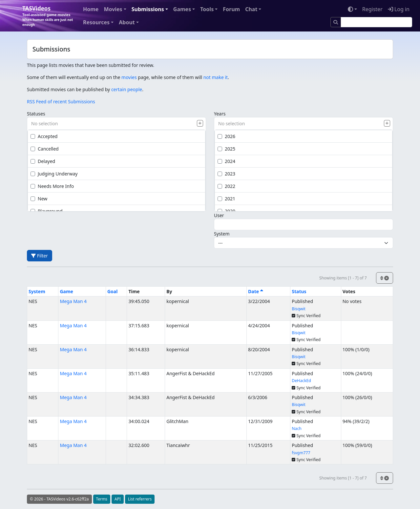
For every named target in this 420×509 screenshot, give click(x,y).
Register (372, 9)
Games (182, 9)
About (127, 22)
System (222, 234)
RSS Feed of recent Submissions (61, 102)
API (118, 499)
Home (91, 9)
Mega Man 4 (73, 301)
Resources (96, 22)
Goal (112, 291)
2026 (226, 136)
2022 (226, 186)
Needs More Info (52, 186)
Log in (399, 9)
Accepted (44, 136)
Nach (297, 428)
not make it (216, 77)
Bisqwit (299, 309)
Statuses (36, 114)
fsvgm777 (301, 453)
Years (220, 114)
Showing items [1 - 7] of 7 (343, 278)
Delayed (43, 161)
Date (256, 291)
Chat (251, 9)
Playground (47, 211)
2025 (226, 149)
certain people (127, 89)
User (219, 215)
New (39, 199)
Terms (102, 499)
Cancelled (45, 149)
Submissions (148, 9)
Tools (207, 9)
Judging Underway (54, 174)
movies (129, 77)
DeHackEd (301, 381)
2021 (226, 199)
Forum (231, 9)
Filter (40, 256)
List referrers (140, 499)
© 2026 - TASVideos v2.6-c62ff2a (59, 499)
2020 (226, 211)
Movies (113, 9)
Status (299, 291)
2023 (226, 174)
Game (66, 291)
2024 (226, 161)
